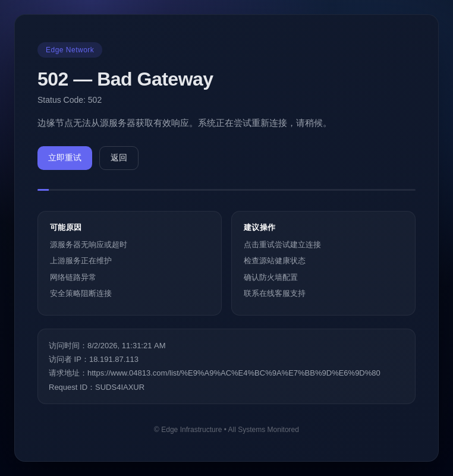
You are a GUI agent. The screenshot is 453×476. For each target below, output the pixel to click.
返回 (119, 157)
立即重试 (65, 157)
